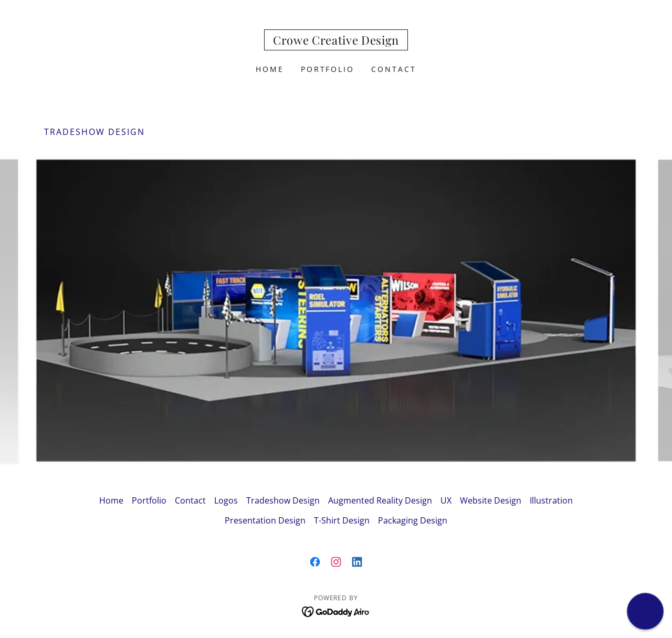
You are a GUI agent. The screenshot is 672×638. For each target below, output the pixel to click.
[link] (336, 41)
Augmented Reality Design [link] (380, 500)
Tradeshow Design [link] (283, 500)
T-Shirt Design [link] (342, 520)
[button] (645, 611)
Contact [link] (394, 69)
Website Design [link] (491, 500)
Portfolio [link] (328, 69)
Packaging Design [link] (413, 520)
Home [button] (111, 500)
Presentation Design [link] (265, 520)
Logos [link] (226, 500)
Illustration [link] (551, 500)
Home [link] (270, 69)
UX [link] (446, 500)
